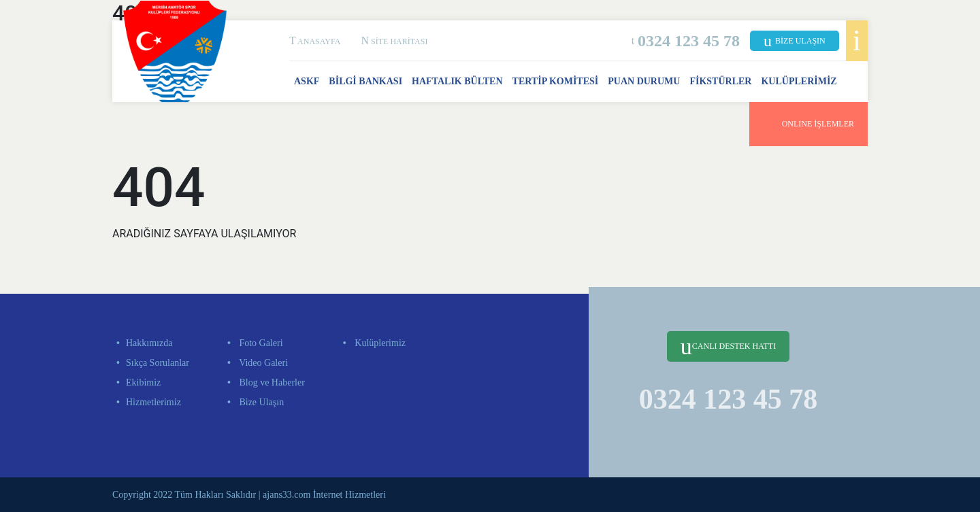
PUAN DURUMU (644, 81)
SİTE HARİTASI (394, 41)
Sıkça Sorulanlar (158, 363)
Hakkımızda (149, 343)
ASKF (307, 81)
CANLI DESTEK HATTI (728, 346)
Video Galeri (262, 363)
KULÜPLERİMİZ (799, 81)
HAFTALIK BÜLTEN (457, 81)
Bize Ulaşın (260, 402)
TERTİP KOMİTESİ (556, 81)
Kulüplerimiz (379, 343)
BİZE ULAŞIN (795, 41)
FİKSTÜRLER (720, 81)
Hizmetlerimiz (153, 402)
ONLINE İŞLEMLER (808, 122)
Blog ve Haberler (271, 382)
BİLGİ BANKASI (365, 81)
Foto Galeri (260, 343)
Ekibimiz (143, 382)
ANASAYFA (315, 41)
